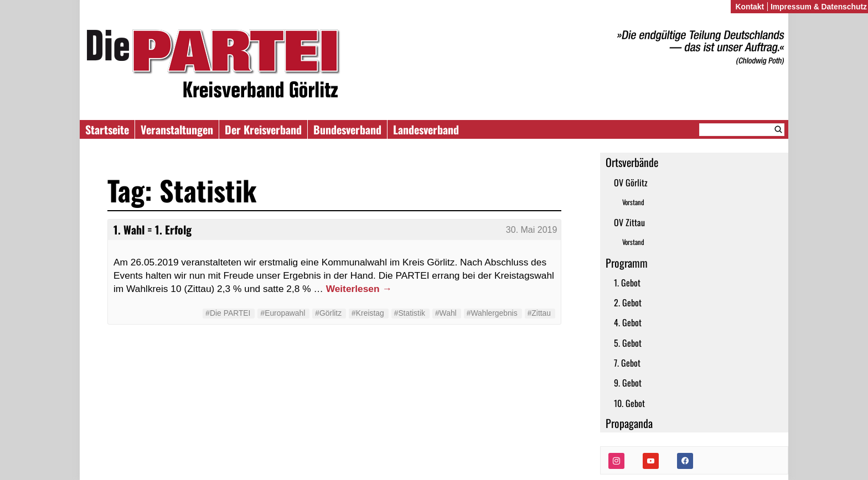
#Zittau (539, 313)
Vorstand (633, 202)
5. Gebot (628, 343)
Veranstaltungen (177, 129)
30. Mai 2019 (532, 230)
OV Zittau (629, 222)
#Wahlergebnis (492, 313)
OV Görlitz (631, 182)
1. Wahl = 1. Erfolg (153, 229)
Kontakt (750, 7)
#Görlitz (328, 313)
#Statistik (410, 313)
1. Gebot (627, 283)
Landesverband (426, 129)
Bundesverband (347, 129)
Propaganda (629, 423)
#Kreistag (368, 313)
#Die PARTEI (228, 313)
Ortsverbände (632, 162)
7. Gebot (627, 363)
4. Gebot (628, 322)
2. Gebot (628, 302)
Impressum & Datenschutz (819, 7)
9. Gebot (628, 383)
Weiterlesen (359, 289)
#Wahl (446, 313)
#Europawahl (283, 313)
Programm (627, 263)
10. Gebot (629, 403)
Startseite (107, 129)
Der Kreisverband (263, 129)
